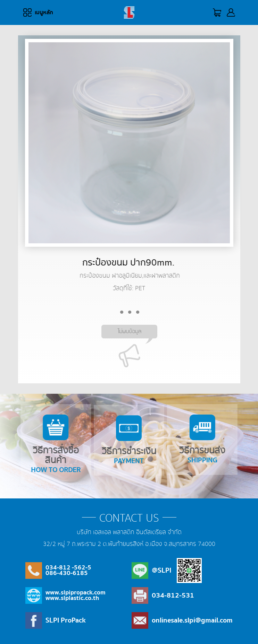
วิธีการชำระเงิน (129, 446)
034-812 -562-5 (68, 568)
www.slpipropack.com (76, 593)
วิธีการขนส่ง (197, 440)
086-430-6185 (67, 573)
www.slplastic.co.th (72, 598)
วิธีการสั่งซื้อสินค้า (61, 445)
